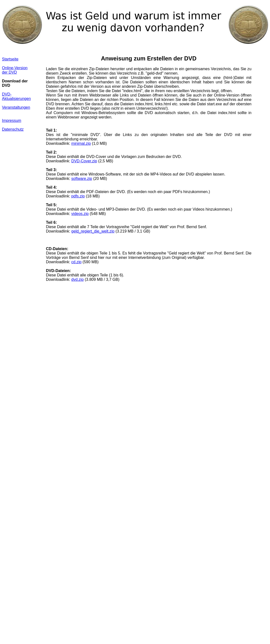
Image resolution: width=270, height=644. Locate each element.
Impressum (12, 121)
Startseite (10, 59)
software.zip (82, 179)
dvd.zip (78, 279)
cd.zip (77, 262)
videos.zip (80, 214)
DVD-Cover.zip (84, 161)
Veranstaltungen (16, 107)
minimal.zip (81, 143)
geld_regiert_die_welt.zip (93, 231)
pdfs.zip (78, 196)
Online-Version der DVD (15, 70)
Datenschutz (13, 129)
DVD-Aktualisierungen (16, 96)
